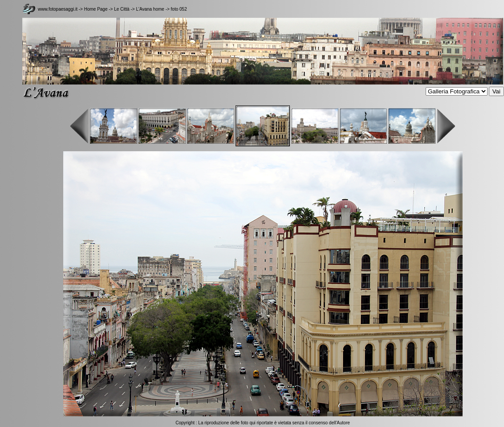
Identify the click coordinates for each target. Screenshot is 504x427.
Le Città (122, 9)
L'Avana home (150, 9)
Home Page (96, 9)
